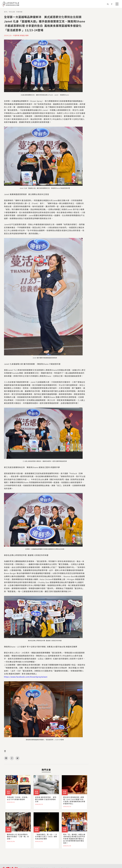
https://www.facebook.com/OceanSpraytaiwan (26, 677)
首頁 (6, 12)
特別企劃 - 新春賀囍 (16, 12)
